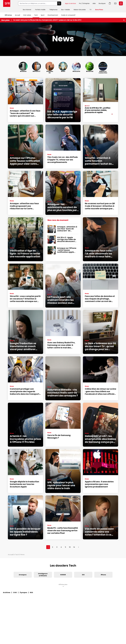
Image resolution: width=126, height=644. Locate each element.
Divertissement (53, 15)
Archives (7, 592)
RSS (31, 592)
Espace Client (121, 3)
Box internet (27, 10)
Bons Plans (99, 10)
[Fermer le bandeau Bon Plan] (124, 20)
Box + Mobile (66, 10)
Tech (36, 15)
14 (74, 547)
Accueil (17, 15)
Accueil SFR (7, 3)
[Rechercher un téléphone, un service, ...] (38, 3)
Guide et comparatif (68, 15)
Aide (94, 3)
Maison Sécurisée (80, 10)
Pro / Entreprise (84, 3)
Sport (43, 15)
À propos (23, 592)
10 (70, 547)
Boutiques (102, 3)
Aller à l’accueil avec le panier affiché (110, 3)
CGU (15, 592)
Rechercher (59, 3)
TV (90, 10)
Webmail (115, 3)
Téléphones (53, 10)
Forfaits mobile (40, 10)
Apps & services (70, 3)
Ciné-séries (27, 15)
